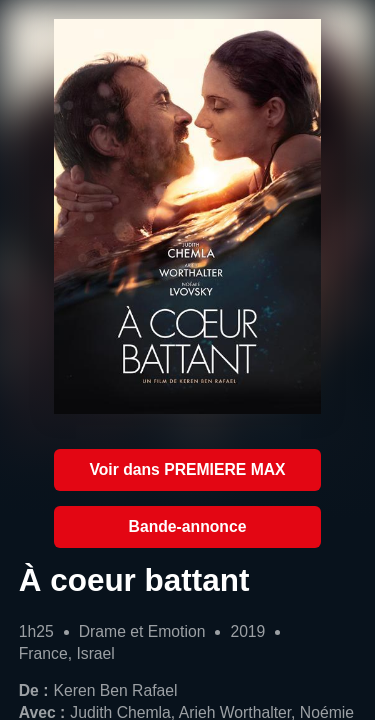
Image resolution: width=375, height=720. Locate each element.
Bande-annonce (188, 526)
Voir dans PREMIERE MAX (187, 469)
